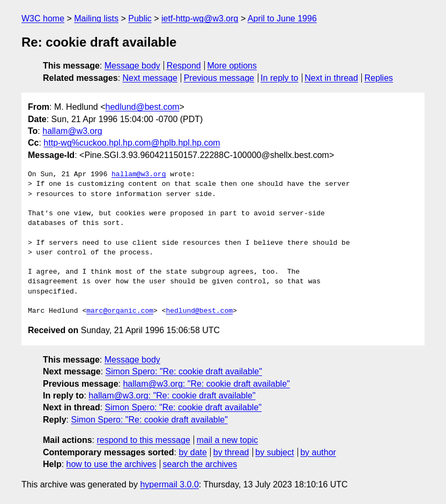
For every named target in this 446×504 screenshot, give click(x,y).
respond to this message (143, 440)
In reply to (279, 78)
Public (140, 18)
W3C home (43, 18)
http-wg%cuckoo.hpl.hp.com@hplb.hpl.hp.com (132, 143)
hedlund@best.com (143, 107)
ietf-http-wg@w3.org (200, 18)
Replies (379, 78)
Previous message (219, 78)
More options (232, 66)
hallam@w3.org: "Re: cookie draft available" (206, 384)
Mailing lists (96, 18)
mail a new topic (228, 440)
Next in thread (331, 78)
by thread (231, 452)
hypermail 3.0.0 (169, 484)
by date (192, 452)
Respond (184, 66)
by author (318, 452)
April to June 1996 (282, 18)
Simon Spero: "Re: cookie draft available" (184, 371)
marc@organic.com (120, 311)
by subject (274, 452)
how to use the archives (111, 464)
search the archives (200, 464)
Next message (150, 78)
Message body (132, 66)
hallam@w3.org (72, 131)
